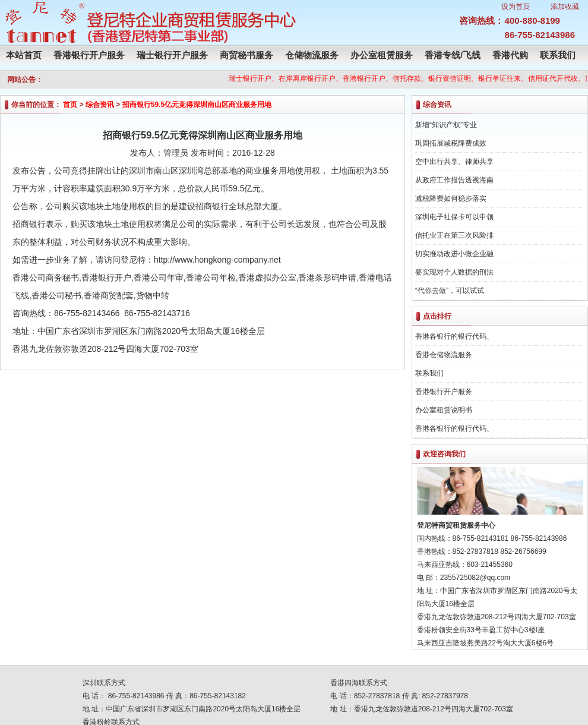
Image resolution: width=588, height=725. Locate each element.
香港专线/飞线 (453, 55)
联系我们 (558, 55)
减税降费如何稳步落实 (451, 198)
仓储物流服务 (312, 55)
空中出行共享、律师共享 (454, 162)
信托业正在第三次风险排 (454, 235)
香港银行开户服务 (89, 55)
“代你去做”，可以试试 (450, 291)
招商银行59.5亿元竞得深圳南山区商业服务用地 (197, 105)
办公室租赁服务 (382, 55)
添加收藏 (565, 7)
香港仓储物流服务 (444, 355)
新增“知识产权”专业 (446, 125)
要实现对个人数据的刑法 (454, 272)
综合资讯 (100, 105)
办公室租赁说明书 (444, 410)
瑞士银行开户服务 (172, 55)
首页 (70, 105)
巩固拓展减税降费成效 (451, 143)
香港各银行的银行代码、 (454, 336)
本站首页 (24, 55)
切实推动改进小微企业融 (454, 254)
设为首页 (516, 7)
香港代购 (510, 55)
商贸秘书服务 (246, 55)
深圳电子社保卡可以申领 (454, 217)
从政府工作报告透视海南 (454, 180)
